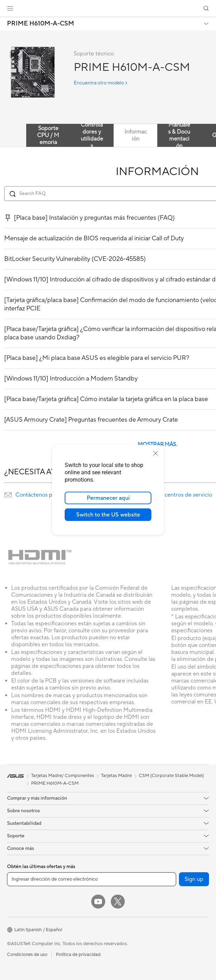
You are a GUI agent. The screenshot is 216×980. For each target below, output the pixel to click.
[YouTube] (98, 902)
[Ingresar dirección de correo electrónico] (92, 879)
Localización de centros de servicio (168, 495)
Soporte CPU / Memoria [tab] (48, 135)
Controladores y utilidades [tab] (92, 135)
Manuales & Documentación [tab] (179, 135)
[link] (108, 9)
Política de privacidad (78, 955)
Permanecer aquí (108, 498)
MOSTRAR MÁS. (157, 444)
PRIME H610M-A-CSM (41, 24)
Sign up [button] (194, 879)
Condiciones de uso (27, 955)
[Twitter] (118, 902)
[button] (10, 8)
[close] (156, 453)
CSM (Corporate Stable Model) (171, 776)
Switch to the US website (108, 515)
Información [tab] (136, 135)
